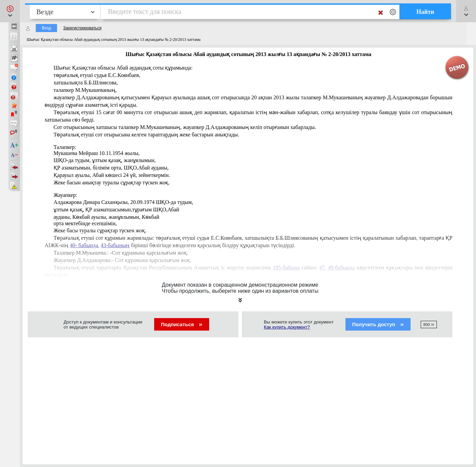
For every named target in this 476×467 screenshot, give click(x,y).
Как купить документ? (287, 327)
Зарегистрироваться (82, 28)
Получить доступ (378, 324)
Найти (425, 12)
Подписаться (182, 324)
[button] (10, 11)
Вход (46, 28)
